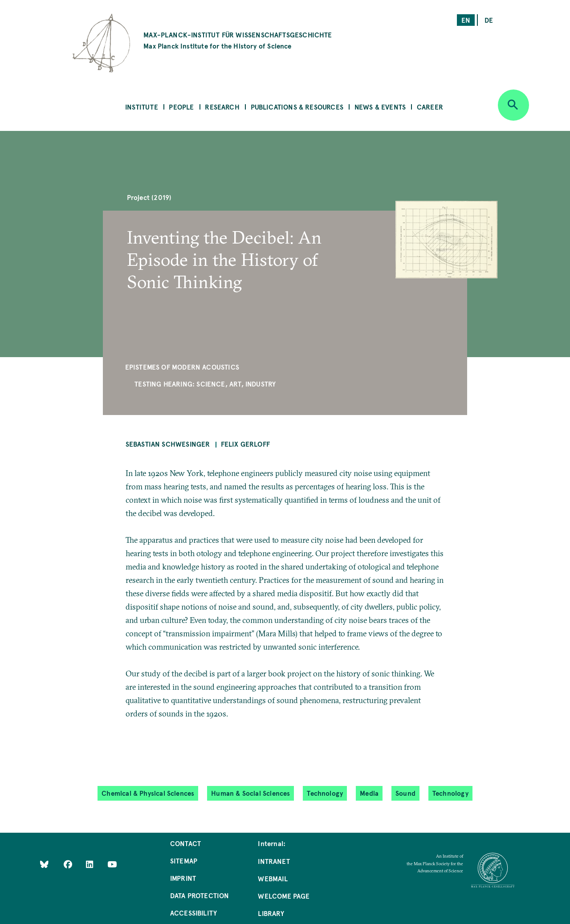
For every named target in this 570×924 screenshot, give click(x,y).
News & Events (380, 107)
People (181, 107)
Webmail (273, 878)
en (466, 20)
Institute (142, 107)
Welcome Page (284, 896)
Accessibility (193, 913)
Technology (325, 793)
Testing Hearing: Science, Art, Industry (205, 384)
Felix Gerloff (245, 444)
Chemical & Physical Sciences (148, 793)
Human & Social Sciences (250, 793)
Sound (405, 793)
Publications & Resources (297, 107)
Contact (185, 843)
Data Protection (200, 895)
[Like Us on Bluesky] (44, 864)
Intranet (274, 861)
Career (430, 107)
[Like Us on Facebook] (69, 864)
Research (222, 107)
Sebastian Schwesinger (168, 444)
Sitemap (184, 861)
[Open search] (513, 105)
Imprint (183, 878)
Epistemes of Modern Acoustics (182, 367)
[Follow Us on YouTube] (112, 864)
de (489, 20)
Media (369, 793)
